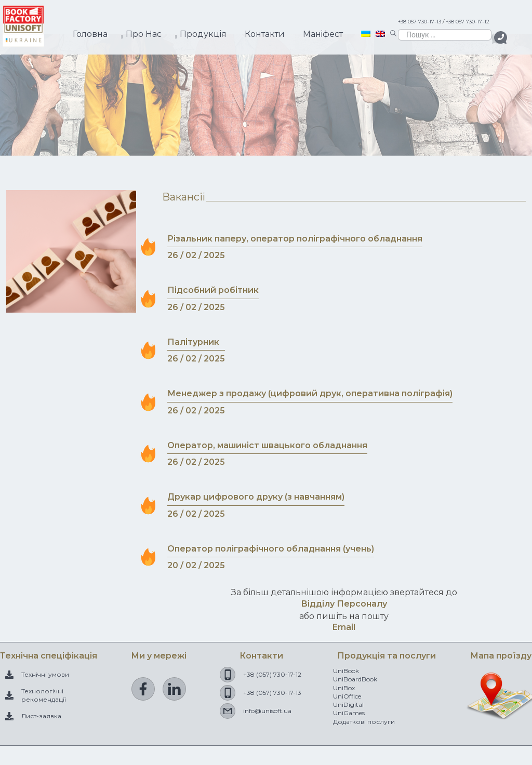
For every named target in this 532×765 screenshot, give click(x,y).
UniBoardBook (355, 679)
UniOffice (347, 696)
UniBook (346, 671)
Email (344, 627)
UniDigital (348, 704)
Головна (90, 34)
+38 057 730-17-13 (420, 22)
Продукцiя (203, 34)
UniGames (349, 713)
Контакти (265, 34)
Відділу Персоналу (344, 604)
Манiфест (323, 34)
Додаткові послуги (364, 722)
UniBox (344, 688)
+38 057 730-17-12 (468, 22)
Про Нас (144, 34)
